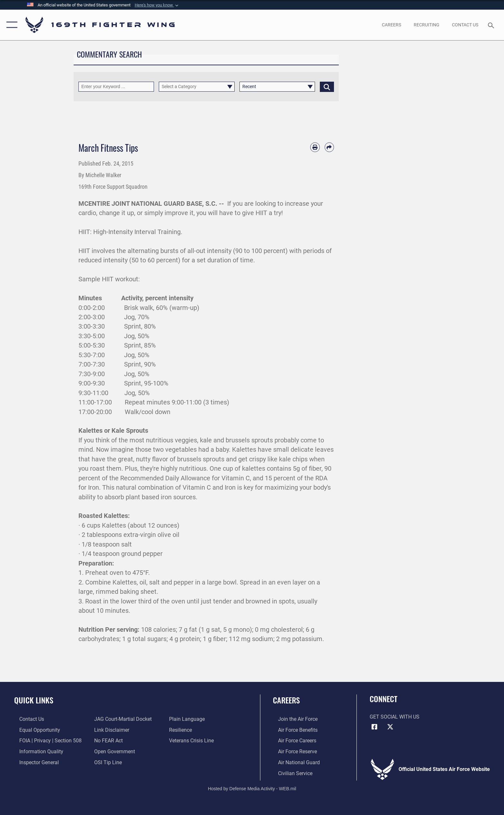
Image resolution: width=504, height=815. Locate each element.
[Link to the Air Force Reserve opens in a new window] (292, 751)
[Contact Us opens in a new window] (465, 25)
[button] (157, 5)
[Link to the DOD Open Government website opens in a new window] (113, 751)
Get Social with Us (395, 717)
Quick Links (34, 700)
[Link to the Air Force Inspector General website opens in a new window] (34, 762)
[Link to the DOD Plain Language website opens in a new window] (189, 719)
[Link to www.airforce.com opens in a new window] (293, 719)
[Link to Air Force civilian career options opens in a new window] (290, 773)
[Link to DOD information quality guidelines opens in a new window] (36, 751)
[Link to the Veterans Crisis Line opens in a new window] (193, 741)
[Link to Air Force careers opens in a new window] (292, 741)
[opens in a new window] (391, 25)
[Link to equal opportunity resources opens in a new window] (35, 730)
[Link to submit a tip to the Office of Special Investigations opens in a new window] (106, 762)
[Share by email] (329, 147)
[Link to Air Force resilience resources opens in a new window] (182, 730)
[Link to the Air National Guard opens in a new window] (294, 762)
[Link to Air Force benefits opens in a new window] (293, 730)
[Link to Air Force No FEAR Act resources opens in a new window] (107, 741)
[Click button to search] (327, 87)
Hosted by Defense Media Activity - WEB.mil (252, 788)
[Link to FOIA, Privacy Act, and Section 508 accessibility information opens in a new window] (45, 741)
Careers (286, 700)
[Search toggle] (492, 25)
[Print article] (315, 147)
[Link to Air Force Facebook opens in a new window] (374, 727)
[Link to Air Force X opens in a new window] (390, 727)
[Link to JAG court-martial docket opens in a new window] (121, 719)
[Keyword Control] (116, 87)
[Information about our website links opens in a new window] (110, 730)
